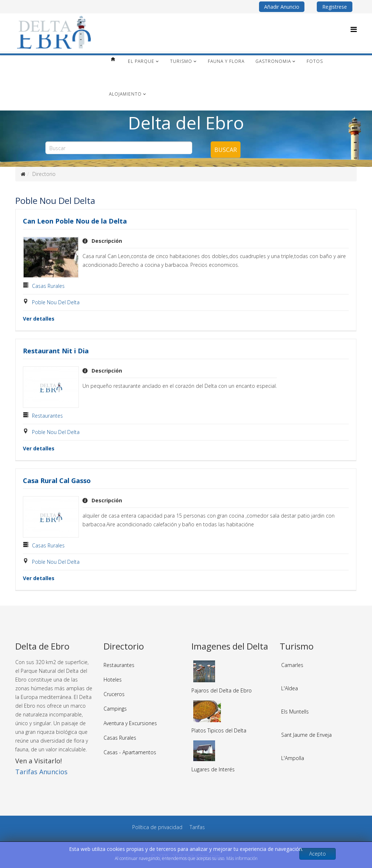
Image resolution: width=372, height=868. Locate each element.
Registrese (335, 7)
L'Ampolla (293, 758)
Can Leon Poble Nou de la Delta (75, 221)
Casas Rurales (48, 286)
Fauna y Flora (226, 61)
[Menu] (354, 29)
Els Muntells (295, 712)
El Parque (141, 61)
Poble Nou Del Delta (56, 302)
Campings (115, 709)
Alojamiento (125, 94)
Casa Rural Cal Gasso (57, 481)
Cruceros (114, 694)
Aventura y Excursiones (130, 723)
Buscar (226, 150)
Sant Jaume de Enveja (306, 735)
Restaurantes (47, 416)
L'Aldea (290, 688)
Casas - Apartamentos (130, 752)
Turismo (181, 61)
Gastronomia (273, 61)
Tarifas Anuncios (41, 772)
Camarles (292, 665)
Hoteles (113, 680)
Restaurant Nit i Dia (56, 351)
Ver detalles (39, 319)
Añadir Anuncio (282, 7)
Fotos (315, 61)
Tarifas (197, 827)
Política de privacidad (157, 827)
